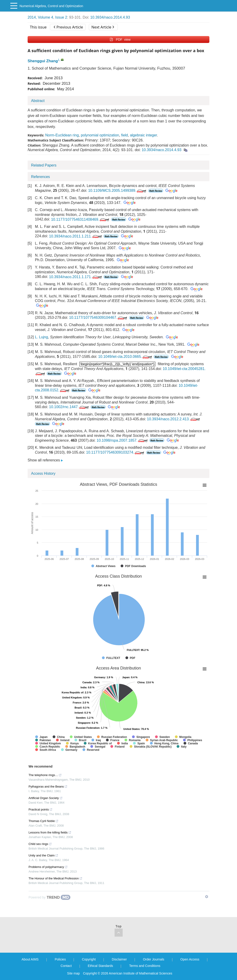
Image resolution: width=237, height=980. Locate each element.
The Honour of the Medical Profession (55, 878)
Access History (43, 473)
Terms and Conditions (145, 966)
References (40, 177)
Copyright (89, 959)
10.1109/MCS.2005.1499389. (118, 191)
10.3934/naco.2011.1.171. (76, 277)
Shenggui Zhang (43, 61)
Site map (74, 973)
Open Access (190, 959)
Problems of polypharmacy (48, 867)
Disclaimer (119, 959)
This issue (38, 27)
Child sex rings (40, 844)
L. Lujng (42, 337)
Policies (60, 959)
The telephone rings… (45, 775)
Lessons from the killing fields (50, 832)
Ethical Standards (101, 966)
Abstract (38, 101)
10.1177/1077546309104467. (98, 318)
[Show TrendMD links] (207, 897)
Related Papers (44, 165)
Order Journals (154, 959)
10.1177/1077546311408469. (81, 219)
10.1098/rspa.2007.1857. (123, 440)
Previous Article (68, 27)
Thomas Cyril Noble (43, 821)
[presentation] (117, 364)
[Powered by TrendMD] (49, 897)
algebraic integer (143, 135)
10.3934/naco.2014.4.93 (110, 17)
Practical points (40, 809)
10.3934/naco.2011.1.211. (76, 236)
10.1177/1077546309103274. (116, 452)
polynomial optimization (100, 135)
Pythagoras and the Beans (48, 787)
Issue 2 (61, 17)
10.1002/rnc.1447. (69, 407)
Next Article (103, 27)
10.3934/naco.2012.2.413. (174, 419)
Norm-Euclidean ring (62, 135)
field (124, 135)
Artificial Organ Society (46, 798)
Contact (66, 966)
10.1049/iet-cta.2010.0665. (126, 357)
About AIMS (30, 959)
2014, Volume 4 (40, 17)
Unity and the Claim (43, 855)
